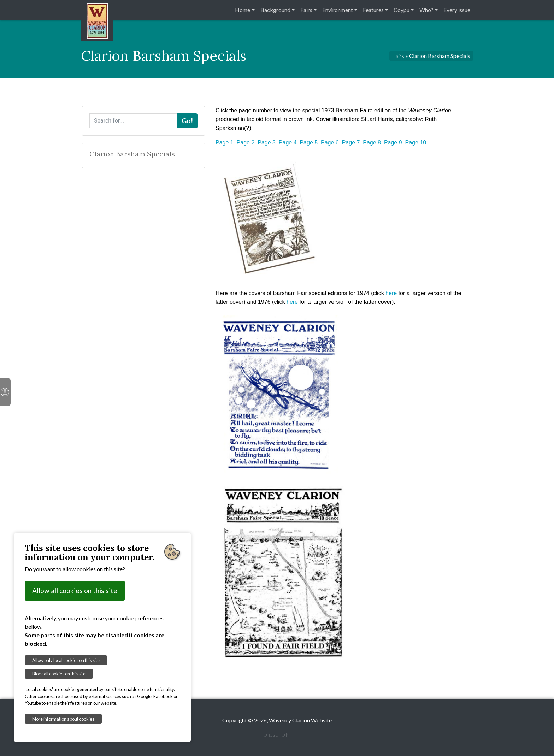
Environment (338, 10)
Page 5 (309, 143)
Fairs (306, 10)
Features (373, 10)
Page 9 (393, 143)
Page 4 (288, 143)
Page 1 (225, 143)
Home (243, 10)
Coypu (402, 10)
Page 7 (351, 143)
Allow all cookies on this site (75, 590)
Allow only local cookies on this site (66, 660)
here (391, 293)
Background (275, 10)
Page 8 (372, 143)
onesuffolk (276, 734)
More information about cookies (63, 719)
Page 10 (415, 143)
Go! (187, 121)
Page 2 (246, 143)
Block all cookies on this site (59, 674)
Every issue (457, 10)
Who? (426, 10)
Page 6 (330, 143)
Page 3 (267, 143)
